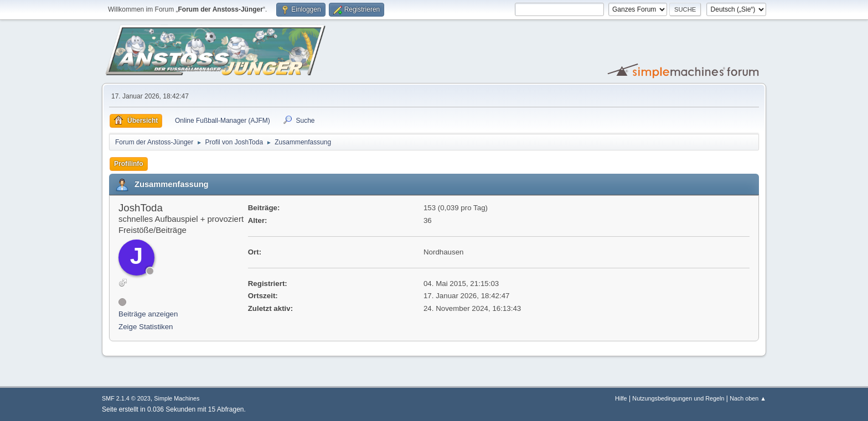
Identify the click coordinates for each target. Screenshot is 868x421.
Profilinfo (129, 164)
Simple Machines (177, 398)
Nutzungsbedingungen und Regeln (678, 398)
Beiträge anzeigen (148, 314)
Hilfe (621, 398)
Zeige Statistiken (146, 327)
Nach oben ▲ (748, 398)
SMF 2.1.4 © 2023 (126, 398)
